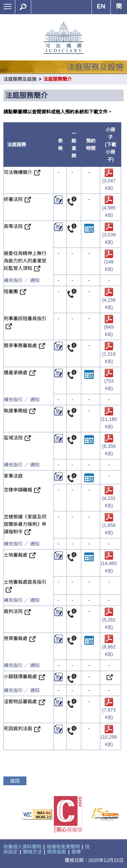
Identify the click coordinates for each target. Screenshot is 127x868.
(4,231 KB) (109, 498)
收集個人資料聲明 (22, 847)
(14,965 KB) (109, 563)
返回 (15, 781)
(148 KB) (109, 261)
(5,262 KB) (109, 620)
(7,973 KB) (109, 710)
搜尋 (76, 852)
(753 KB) (109, 380)
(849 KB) (109, 326)
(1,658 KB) (109, 525)
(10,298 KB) (109, 737)
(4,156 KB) (109, 299)
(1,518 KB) (109, 353)
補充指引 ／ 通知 (22, 280)
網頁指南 (57, 852)
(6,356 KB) (109, 446)
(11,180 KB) (109, 419)
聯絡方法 (33, 852)
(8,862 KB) (109, 647)
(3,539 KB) (109, 234)
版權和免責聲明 (63, 847)
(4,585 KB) (109, 207)
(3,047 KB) (109, 180)
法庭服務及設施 (20, 79)
